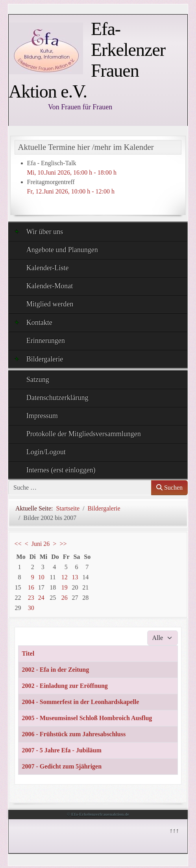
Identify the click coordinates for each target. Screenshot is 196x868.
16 (31, 587)
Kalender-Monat (50, 286)
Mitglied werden (50, 304)
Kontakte (33, 322)
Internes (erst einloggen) (61, 470)
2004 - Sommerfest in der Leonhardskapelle (80, 702)
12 (65, 577)
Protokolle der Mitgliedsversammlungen (84, 434)
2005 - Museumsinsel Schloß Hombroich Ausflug (87, 718)
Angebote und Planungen (62, 250)
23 (31, 598)
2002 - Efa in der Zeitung (55, 670)
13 (75, 577)
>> (63, 544)
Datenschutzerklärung (57, 398)
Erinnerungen (46, 341)
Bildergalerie (39, 359)
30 (31, 608)
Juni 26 (41, 544)
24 (41, 598)
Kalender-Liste (48, 268)
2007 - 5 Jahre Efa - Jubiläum (61, 750)
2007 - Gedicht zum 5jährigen (62, 766)
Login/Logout (46, 452)
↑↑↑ (174, 830)
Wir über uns (39, 231)
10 (41, 577)
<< (18, 544)
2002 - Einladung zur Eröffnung (65, 686)
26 (65, 598)
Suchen (169, 487)
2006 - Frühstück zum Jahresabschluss (74, 734)
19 (65, 587)
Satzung (38, 380)
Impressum (42, 416)
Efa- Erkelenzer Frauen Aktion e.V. (87, 60)
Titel (28, 653)
